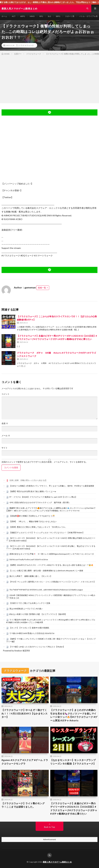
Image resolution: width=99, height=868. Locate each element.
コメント (6, 394)
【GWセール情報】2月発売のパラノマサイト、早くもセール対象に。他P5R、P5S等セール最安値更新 (52, 486)
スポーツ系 (70, 16)
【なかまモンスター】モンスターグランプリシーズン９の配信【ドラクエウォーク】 (73, 762)
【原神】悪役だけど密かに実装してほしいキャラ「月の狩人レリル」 (38, 527)
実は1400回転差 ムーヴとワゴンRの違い (26, 609)
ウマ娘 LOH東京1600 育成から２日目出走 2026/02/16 (32, 633)
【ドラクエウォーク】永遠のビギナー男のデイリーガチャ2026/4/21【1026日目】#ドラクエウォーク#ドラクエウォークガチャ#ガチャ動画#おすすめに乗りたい (74, 809)
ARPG (23, 16)
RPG (41, 16)
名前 (5, 423)
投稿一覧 (42, 288)
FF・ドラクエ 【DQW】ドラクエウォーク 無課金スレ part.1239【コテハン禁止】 (43, 497)
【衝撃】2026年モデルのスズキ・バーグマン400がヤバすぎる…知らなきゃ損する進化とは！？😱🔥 (51, 565)
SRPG (58, 16)
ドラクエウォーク (26, 45)
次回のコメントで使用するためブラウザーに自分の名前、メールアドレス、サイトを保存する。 (45, 462)
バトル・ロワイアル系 (88, 16)
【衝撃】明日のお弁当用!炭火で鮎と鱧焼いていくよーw (33, 491)
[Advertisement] (49, 79)
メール (6, 436)
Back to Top (50, 827)
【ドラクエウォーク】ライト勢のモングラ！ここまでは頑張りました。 (23, 805)
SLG (49, 16)
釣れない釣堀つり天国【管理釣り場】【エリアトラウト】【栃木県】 (38, 614)
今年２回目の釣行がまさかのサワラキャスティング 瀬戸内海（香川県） (40, 502)
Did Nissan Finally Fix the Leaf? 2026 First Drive (29, 559)
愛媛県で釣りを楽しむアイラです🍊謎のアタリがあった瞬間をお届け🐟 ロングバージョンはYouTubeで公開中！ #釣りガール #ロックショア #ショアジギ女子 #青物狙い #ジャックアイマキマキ (51, 509)
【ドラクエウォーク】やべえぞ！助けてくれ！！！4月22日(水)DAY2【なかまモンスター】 (25, 713)
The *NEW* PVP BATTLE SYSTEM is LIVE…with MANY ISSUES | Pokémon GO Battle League (46, 590)
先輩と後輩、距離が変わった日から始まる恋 (28, 480)
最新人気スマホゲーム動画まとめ (57, 862)
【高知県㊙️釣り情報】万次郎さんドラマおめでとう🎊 (32, 516)
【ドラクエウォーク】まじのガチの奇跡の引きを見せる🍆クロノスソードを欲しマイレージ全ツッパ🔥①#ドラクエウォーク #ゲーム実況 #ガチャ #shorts (74, 715)
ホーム (4, 16)
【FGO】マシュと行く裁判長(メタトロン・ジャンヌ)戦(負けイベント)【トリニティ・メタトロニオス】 (52, 582)
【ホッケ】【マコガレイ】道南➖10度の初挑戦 (29, 628)
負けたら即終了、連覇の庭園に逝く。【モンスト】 (31, 576)
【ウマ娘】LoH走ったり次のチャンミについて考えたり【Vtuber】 (37, 647)
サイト (5, 448)
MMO (32, 16)
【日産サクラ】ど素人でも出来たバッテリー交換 (30, 603)
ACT (14, 16)
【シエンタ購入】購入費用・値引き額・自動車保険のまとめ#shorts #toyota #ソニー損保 (46, 571)
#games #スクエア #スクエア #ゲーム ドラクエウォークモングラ (25, 762)
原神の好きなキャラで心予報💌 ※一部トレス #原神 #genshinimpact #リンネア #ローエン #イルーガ (52, 554)
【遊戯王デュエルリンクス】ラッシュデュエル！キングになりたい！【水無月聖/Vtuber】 (47, 533)
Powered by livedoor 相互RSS (16, 651)
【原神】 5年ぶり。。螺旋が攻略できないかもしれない (33, 521)
